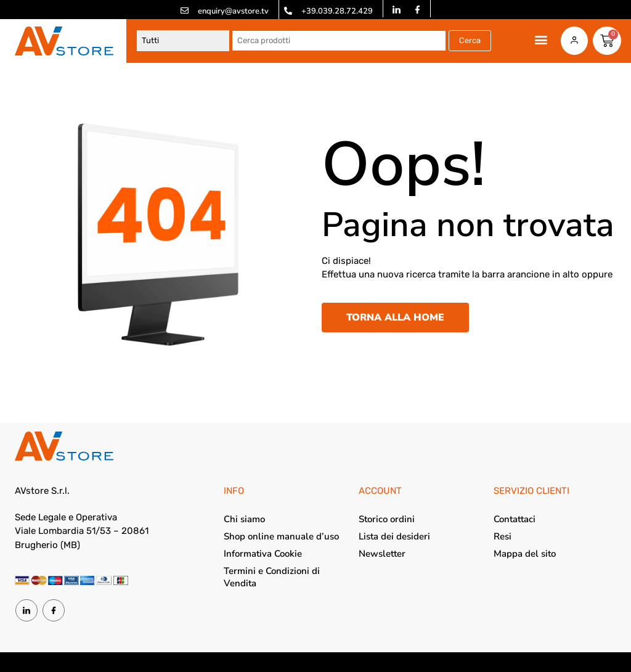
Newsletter (382, 554)
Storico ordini (387, 519)
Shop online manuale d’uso (281, 536)
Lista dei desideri (394, 536)
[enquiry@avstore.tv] (185, 11)
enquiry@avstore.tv (233, 11)
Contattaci (515, 519)
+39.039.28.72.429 (337, 11)
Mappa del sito (525, 554)
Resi (503, 536)
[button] (541, 40)
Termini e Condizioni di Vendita (272, 577)
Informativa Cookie (263, 554)
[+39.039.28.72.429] (288, 11)
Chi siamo (244, 519)
